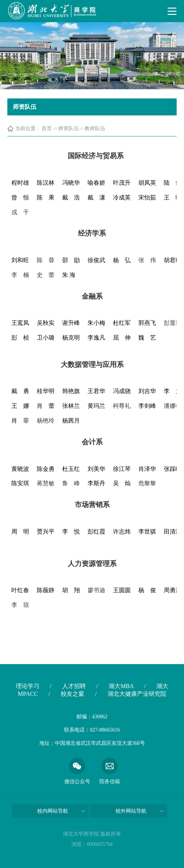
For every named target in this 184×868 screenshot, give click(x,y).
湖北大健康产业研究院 (137, 694)
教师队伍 (95, 129)
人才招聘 (74, 686)
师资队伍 (68, 129)
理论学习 (28, 686)
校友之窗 (72, 694)
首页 (47, 129)
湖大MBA (121, 686)
